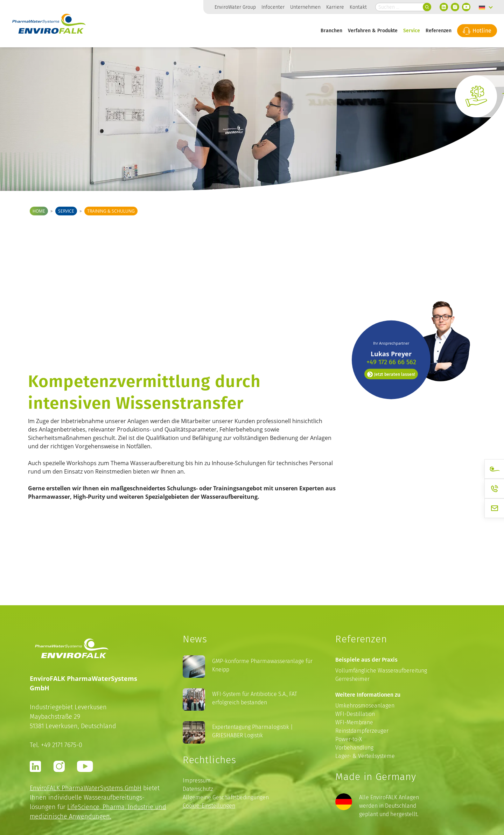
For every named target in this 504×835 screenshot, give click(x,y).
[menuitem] (486, 7)
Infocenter (273, 7)
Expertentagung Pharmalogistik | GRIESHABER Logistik (253, 731)
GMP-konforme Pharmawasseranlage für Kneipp (262, 665)
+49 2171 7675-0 (62, 745)
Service (412, 30)
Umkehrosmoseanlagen (365, 706)
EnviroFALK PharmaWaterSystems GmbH (86, 788)
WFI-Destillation (355, 714)
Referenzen (439, 30)
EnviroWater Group (235, 7)
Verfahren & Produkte (373, 30)
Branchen (331, 30)
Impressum (197, 781)
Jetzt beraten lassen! (391, 330)
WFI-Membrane (354, 722)
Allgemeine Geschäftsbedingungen (226, 797)
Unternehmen (305, 7)
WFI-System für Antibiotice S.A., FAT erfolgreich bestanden (255, 698)
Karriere (335, 7)
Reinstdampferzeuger (362, 731)
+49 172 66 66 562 (391, 318)
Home (39, 211)
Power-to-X (349, 739)
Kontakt (358, 7)
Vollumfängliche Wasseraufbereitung (381, 671)
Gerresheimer (352, 679)
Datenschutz (198, 789)
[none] (486, 7)
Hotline (477, 30)
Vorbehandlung (354, 748)
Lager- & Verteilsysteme (365, 756)
